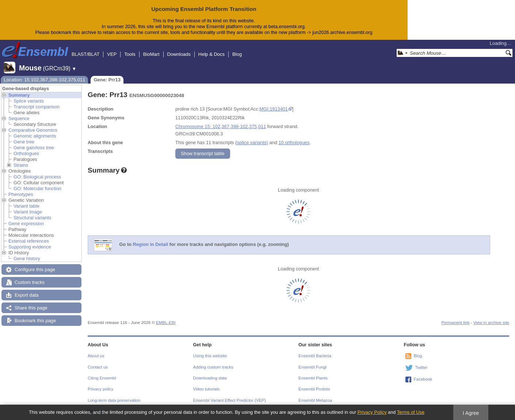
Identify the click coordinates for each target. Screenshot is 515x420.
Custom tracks (30, 282)
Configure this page (35, 269)
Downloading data (210, 378)
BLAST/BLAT (85, 54)
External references (29, 241)
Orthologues (26, 153)
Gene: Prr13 (107, 80)
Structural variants (32, 218)
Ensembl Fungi (312, 367)
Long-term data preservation (114, 400)
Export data (26, 295)
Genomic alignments (35, 136)
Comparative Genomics (33, 130)
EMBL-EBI (166, 323)
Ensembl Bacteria (315, 356)
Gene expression (26, 224)
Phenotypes (21, 194)
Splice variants (29, 101)
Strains (21, 165)
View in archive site (491, 323)
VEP (112, 54)
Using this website (210, 356)
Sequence (19, 118)
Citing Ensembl (102, 378)
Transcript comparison (37, 107)
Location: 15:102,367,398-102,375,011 (44, 80)
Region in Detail (151, 244)
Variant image (28, 212)
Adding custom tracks (213, 367)
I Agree (471, 413)
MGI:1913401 (274, 109)
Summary (19, 95)
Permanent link (456, 323)
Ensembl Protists (314, 389)
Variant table (26, 206)
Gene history (27, 259)
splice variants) (253, 142)
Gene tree (24, 142)
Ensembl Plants (313, 378)
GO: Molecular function (37, 188)
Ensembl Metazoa (315, 400)
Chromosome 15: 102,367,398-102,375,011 (221, 126)
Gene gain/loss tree (34, 148)
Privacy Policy (372, 412)
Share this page (31, 308)
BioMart (151, 54)
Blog (237, 54)
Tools (130, 54)
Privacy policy (100, 389)
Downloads (179, 54)
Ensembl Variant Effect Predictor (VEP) (230, 400)
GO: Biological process (37, 177)
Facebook (423, 379)
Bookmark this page (35, 321)
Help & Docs (211, 54)
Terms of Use (411, 412)
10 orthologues (294, 142)
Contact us (98, 367)
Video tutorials (207, 389)
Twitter (421, 367)
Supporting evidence (30, 247)
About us (96, 356)
